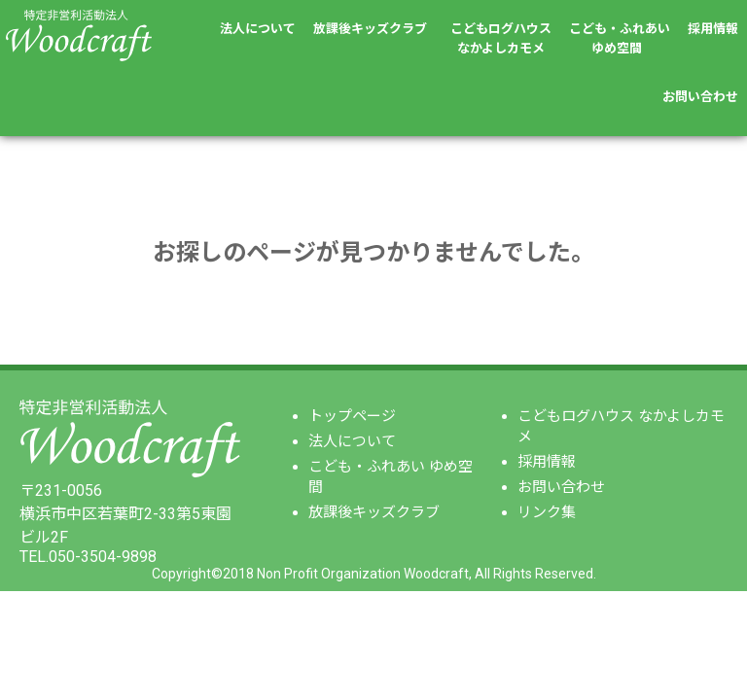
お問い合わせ (700, 97)
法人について (258, 29)
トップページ (352, 416)
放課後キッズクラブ (370, 29)
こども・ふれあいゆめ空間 (620, 38)
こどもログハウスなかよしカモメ (501, 38)
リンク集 (547, 512)
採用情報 (713, 29)
